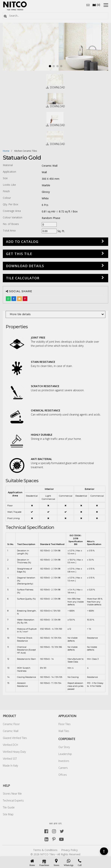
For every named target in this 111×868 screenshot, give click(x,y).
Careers (63, 768)
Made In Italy (10, 766)
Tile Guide (9, 807)
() (96, 5)
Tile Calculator (23, 278)
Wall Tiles (64, 731)
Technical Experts (13, 800)
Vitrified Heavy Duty (14, 752)
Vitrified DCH (10, 745)
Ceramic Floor (11, 724)
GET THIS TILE (19, 254)
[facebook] (46, 831)
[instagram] (54, 831)
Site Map (8, 814)
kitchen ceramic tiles (26, 151)
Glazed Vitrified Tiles (15, 738)
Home (6, 151)
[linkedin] (47, 839)
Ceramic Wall (11, 731)
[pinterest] (54, 839)
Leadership (65, 754)
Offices (63, 775)
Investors (64, 761)
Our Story (64, 747)
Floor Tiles (64, 724)
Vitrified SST (10, 759)
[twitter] (62, 831)
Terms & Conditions (45, 850)
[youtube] (61, 839)
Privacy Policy (69, 850)
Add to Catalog (22, 242)
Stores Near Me (12, 794)
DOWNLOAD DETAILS (25, 266)
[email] (88, 5)
